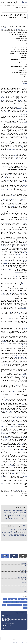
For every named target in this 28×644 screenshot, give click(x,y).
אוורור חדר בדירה (8, 520)
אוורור (25, 608)
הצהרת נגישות (24, 642)
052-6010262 (8, 621)
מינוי (2, 189)
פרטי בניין (24, 573)
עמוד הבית (25, 6)
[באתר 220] (20, 530)
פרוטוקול (24, 344)
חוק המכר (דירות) (21, 568)
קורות (18, 536)
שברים (13, 123)
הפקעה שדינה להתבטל (20, 511)
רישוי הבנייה (23, 580)
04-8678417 (7, 616)
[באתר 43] (5, 533)
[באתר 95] (10, 534)
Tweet (24, 526)
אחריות (26, 221)
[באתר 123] (14, 533)
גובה (5, 602)
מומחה (18, 29)
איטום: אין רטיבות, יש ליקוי (19, 515)
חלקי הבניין (23, 570)
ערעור (19, 87)
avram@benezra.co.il (9, 623)
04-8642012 (7, 618)
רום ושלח (24, 602)
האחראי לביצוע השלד (21, 393)
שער (12, 376)
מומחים (24, 566)
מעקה (4, 605)
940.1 (6, 28)
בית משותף (23, 582)
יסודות (2, 245)
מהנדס (9, 99)
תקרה (9, 149)
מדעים (24, 591)
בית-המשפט (13, 529)
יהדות (25, 589)
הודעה (6, 189)
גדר (2, 307)
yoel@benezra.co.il (9, 628)
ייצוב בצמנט (12, 517)
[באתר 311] (14, 536)
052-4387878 (8, 626)
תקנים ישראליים (22, 577)
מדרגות (20, 605)
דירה (20, 599)
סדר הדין (24, 563)
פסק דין (25, 83)
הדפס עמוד (15, 526)
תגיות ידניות (23, 587)
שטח (16, 139)
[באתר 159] (9, 531)
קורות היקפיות (18, 520)
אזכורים (24, 584)
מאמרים (18, 6)
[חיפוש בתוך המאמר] (15, 11)
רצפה (13, 149)
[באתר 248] (23, 536)
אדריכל (13, 107)
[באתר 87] (19, 534)
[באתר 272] (7, 530)
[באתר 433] (19, 531)
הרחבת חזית (20, 293)
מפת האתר (15, 642)
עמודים (10, 602)
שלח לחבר (5, 526)
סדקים (26, 123)
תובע (3, 293)
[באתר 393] (23, 533)
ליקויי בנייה (23, 575)
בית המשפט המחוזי (15, 21)
